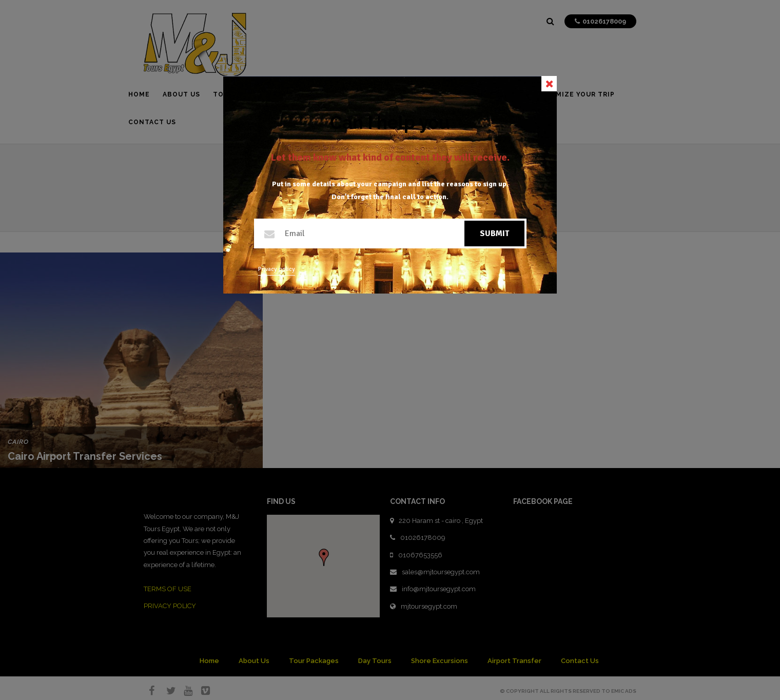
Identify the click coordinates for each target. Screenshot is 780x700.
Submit (494, 233)
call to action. (425, 197)
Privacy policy (277, 269)
